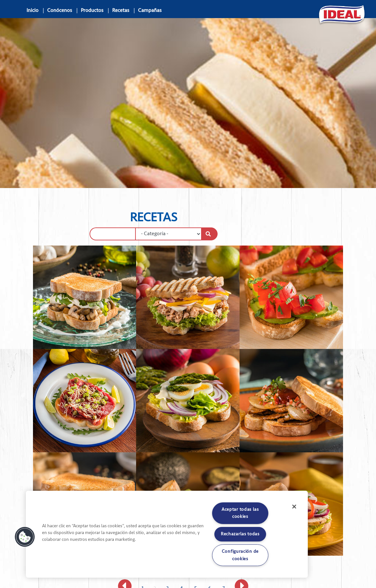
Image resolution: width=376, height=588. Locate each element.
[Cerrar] (294, 507)
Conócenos (60, 10)
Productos (92, 10)
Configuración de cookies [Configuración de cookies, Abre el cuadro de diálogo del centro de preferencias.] (240, 555)
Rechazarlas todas (240, 534)
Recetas (121, 10)
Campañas (150, 10)
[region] (167, 534)
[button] (25, 537)
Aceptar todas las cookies (240, 513)
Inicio (32, 10)
